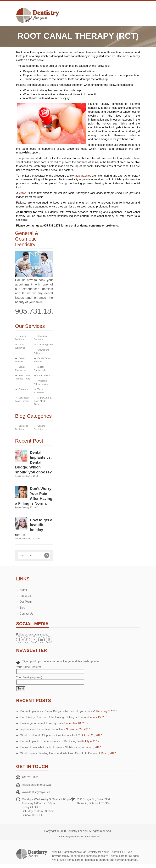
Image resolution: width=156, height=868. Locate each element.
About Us (25, 596)
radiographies (83, 176)
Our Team (26, 602)
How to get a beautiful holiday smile (42, 723)
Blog (22, 608)
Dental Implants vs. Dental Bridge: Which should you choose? (32, 462)
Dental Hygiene (44, 345)
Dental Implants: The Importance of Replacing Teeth (52, 741)
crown (23, 193)
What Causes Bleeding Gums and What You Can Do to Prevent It (60, 753)
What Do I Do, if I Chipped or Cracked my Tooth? (50, 735)
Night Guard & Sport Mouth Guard (41, 401)
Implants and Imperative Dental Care (43, 729)
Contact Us (26, 614)
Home (23, 590)
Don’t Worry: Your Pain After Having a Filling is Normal (53, 717)
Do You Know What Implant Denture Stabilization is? (52, 747)
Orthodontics (42, 375)
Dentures (22, 389)
